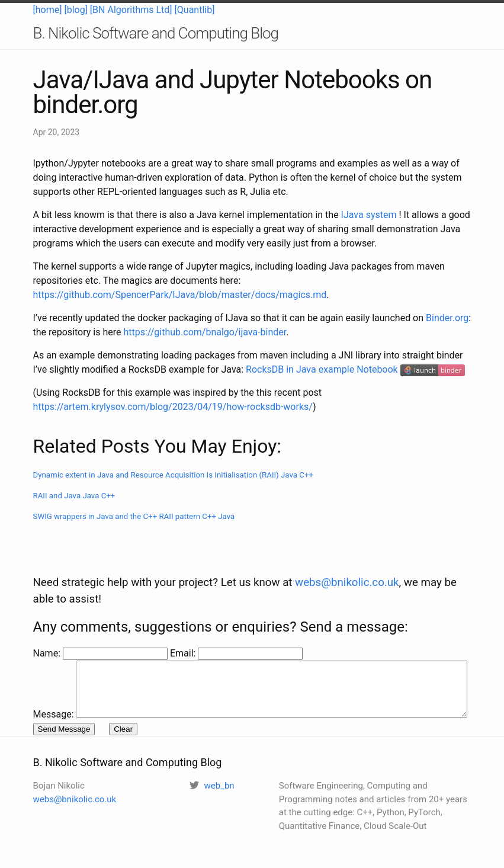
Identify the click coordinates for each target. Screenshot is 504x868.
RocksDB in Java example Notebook (322, 369)
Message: (54, 643)
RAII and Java (74, 496)
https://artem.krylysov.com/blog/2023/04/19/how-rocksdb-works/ (173, 407)
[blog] (76, 10)
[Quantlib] (195, 10)
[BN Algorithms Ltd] (131, 10)
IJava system (369, 215)
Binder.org (447, 318)
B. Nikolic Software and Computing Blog (156, 33)
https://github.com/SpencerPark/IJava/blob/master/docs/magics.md (180, 295)
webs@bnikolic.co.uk (347, 558)
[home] (48, 10)
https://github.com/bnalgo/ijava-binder (205, 332)
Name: (48, 628)
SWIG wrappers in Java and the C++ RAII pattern (134, 516)
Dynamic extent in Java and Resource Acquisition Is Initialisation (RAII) (174, 475)
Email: (184, 628)
